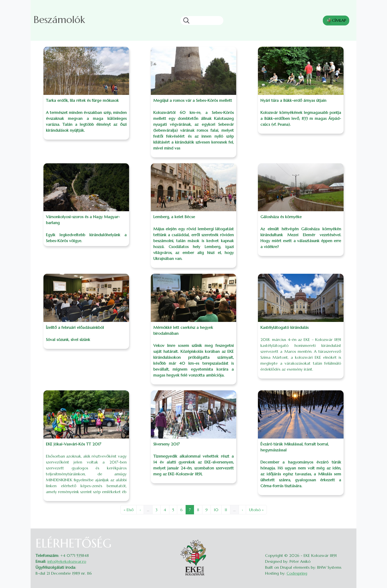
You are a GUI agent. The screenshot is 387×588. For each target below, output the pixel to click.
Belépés (347, 539)
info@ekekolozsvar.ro (67, 561)
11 (227, 509)
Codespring (297, 573)
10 (218, 509)
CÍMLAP (336, 21)
